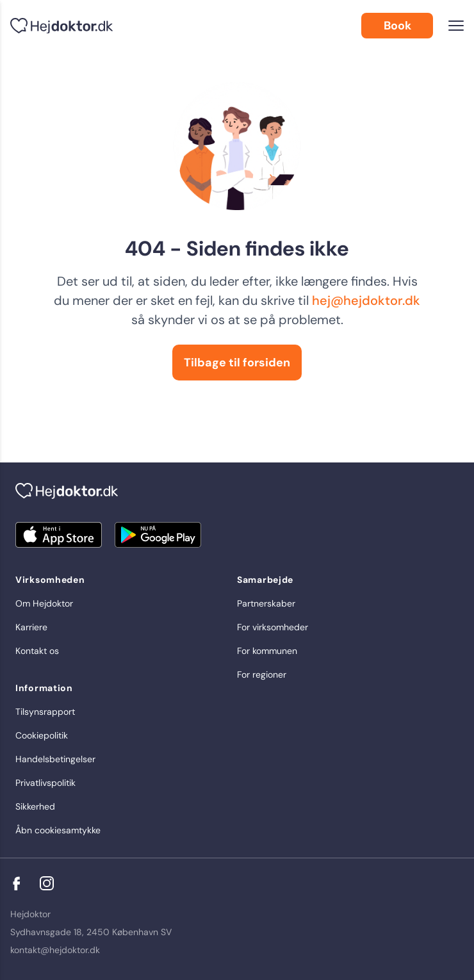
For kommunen (267, 651)
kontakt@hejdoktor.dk (55, 950)
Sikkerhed (35, 806)
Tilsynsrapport (45, 712)
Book (397, 26)
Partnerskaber (266, 603)
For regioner (262, 674)
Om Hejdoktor (44, 603)
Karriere (31, 627)
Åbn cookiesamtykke (58, 830)
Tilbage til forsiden (237, 363)
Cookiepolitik (42, 735)
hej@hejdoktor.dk (366, 300)
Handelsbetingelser (55, 759)
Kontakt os (37, 651)
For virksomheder (273, 627)
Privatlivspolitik (45, 783)
